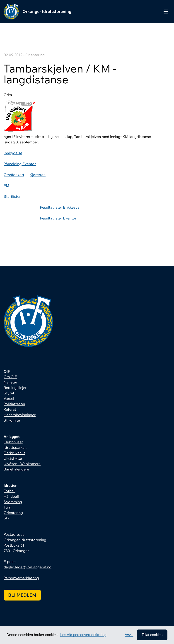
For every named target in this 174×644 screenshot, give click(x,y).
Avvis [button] (129, 635)
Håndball (11, 496)
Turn (7, 507)
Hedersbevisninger (20, 415)
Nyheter (10, 382)
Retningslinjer (15, 388)
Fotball (10, 491)
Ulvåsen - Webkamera (22, 464)
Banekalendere (16, 469)
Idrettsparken (15, 447)
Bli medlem (22, 595)
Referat (10, 409)
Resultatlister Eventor (58, 218)
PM (6, 186)
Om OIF (10, 377)
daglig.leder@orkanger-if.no (28, 567)
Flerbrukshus (14, 453)
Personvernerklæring (21, 578)
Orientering (13, 513)
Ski (6, 518)
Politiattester (14, 404)
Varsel (9, 398)
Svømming (13, 502)
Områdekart (14, 175)
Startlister (12, 196)
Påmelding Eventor (20, 164)
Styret (9, 393)
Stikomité (12, 420)
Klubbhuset (13, 442)
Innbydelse (13, 153)
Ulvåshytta (13, 458)
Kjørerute (38, 175)
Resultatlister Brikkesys (60, 207)
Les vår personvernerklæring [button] (83, 635)
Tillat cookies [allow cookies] (152, 635)
